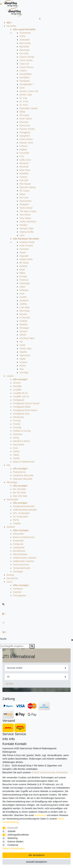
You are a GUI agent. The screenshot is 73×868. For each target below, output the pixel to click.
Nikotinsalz (18, 417)
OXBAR (23, 321)
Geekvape (25, 283)
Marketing (13, 838)
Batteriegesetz (49, 748)
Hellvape (24, 290)
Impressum (8, 748)
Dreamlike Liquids (28, 108)
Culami (23, 71)
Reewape (24, 328)
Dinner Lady (26, 95)
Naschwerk (19, 445)
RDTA (16, 520)
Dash (22, 88)
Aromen (17, 383)
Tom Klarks (25, 215)
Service (8, 734)
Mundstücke (19, 551)
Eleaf (22, 270)
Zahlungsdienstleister (18, 835)
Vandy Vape (25, 348)
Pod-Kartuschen (21, 565)
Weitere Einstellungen (13, 848)
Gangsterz (25, 136)
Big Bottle (24, 47)
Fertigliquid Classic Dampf (26, 403)
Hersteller (11, 26)
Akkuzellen (18, 534)
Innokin (23, 297)
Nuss (16, 448)
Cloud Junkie (26, 60)
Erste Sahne (26, 119)
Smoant (23, 331)
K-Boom (24, 146)
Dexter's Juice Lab (29, 91)
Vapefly (23, 352)
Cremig (17, 421)
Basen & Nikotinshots (24, 462)
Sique (22, 194)
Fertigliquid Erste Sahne (25, 410)
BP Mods (24, 263)
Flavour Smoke (27, 129)
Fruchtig (17, 427)
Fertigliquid (18, 400)
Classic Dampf (27, 57)
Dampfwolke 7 (27, 84)
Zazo (22, 235)
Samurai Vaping (27, 187)
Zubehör (11, 527)
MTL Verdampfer (21, 513)
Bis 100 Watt (19, 489)
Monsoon (24, 163)
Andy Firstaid (26, 246)
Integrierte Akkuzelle (23, 475)
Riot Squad (25, 184)
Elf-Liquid (24, 115)
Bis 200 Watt (19, 493)
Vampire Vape (27, 228)
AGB (17, 748)
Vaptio (23, 359)
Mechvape (25, 311)
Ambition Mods (27, 242)
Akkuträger (12, 482)
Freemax (24, 280)
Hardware (18, 589)
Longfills (17, 390)
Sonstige (24, 372)
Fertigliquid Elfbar (22, 407)
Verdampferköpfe (22, 568)
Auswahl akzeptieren (36, 862)
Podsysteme (19, 472)
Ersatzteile (18, 541)
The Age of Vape (28, 211)
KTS (22, 156)
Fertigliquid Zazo (21, 414)
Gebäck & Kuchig (22, 431)
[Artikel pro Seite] (36, 677)
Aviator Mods (26, 259)
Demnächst (12, 578)
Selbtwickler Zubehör (24, 561)
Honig (16, 438)
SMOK (23, 335)
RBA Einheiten (20, 554)
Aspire (23, 252)
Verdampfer (12, 499)
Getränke (18, 434)
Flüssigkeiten (20, 595)
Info (5, 739)
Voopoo (23, 362)
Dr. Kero (24, 105)
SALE (9, 582)
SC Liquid (24, 191)
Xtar (22, 369)
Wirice (23, 366)
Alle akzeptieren (36, 855)
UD (21, 342)
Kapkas (23, 149)
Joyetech (24, 300)
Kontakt (8, 744)
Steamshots (25, 201)
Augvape (24, 256)
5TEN (22, 36)
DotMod (23, 266)
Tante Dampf (26, 208)
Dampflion (25, 77)
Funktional (13, 845)
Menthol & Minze (21, 441)
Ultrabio (23, 225)
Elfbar (22, 112)
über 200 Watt (20, 496)
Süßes (16, 451)
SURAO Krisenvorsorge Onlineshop (50, 772)
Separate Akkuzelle (23, 479)
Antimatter (25, 40)
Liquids (10, 376)
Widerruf (37, 748)
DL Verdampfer (21, 517)
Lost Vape (24, 307)
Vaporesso (25, 355)
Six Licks (24, 198)
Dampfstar (25, 81)
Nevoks (23, 314)
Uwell (22, 345)
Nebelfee (24, 174)
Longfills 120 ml (21, 397)
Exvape (23, 276)
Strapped (24, 204)
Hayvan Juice (26, 143)
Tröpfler (17, 523)
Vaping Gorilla (27, 232)
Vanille (16, 458)
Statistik (12, 831)
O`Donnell (25, 318)
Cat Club (24, 53)
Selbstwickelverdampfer (25, 510)
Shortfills (17, 386)
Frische (17, 424)
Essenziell (13, 828)
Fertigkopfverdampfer (24, 506)
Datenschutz (26, 748)
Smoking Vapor (27, 338)
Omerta (23, 177)
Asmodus (24, 249)
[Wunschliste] (36, 623)
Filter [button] (10, 684)
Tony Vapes (25, 218)
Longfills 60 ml (20, 393)
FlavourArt (25, 125)
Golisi (22, 287)
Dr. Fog (23, 98)
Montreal (24, 167)
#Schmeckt (25, 33)
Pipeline (24, 324)
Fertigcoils (18, 544)
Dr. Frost (24, 101)
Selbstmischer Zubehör (25, 558)
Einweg (10, 575)
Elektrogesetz (9, 752)
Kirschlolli (24, 153)
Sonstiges (18, 571)
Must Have (25, 170)
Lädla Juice (25, 160)
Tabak (16, 455)
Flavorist (24, 122)
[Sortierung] (36, 668)
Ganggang (25, 132)
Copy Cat (24, 64)
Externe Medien (16, 842)
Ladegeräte (19, 547)
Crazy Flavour (27, 67)
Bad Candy (25, 43)
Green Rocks (26, 139)
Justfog (23, 304)
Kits (8, 465)
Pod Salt (24, 180)
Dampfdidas (26, 74)
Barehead (24, 50)
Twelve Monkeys (28, 222)
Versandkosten (55, 755)
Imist (22, 294)
